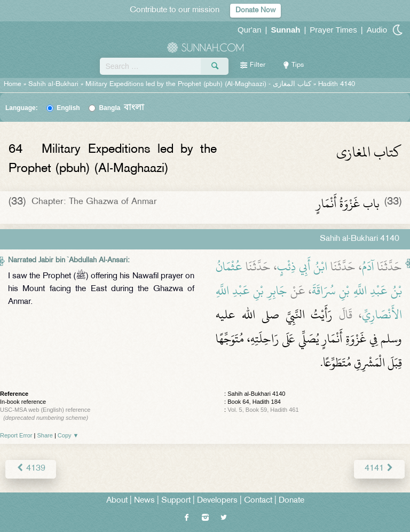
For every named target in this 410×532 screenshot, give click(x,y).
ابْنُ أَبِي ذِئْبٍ (302, 267)
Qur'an (250, 30)
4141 (379, 469)
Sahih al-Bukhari (53, 84)
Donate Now (255, 10)
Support (176, 501)
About (117, 501)
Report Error (16, 435)
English (68, 108)
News (144, 501)
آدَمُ (368, 267)
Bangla (121, 108)
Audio (377, 30)
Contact (258, 501)
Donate (291, 501)
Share (45, 435)
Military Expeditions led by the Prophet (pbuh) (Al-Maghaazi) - (199, 84)
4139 (31, 469)
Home (13, 84)
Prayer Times (333, 30)
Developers (217, 501)
